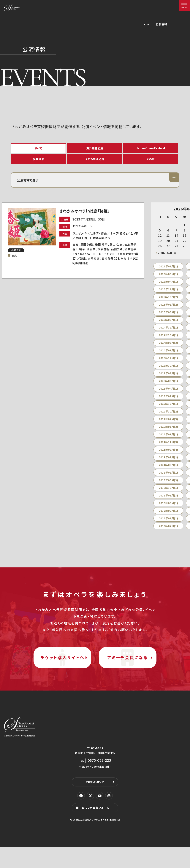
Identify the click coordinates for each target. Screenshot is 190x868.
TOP (146, 24)
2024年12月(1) (168, 333)
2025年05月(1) (168, 318)
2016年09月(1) (168, 524)
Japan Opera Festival (151, 149)
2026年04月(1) (168, 288)
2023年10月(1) (168, 372)
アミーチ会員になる (128, 671)
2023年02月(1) (168, 402)
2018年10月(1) (168, 494)
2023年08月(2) (168, 379)
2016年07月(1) (168, 532)
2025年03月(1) (168, 326)
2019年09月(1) (168, 478)
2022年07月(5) (168, 425)
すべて (39, 149)
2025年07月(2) (168, 310)
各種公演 (39, 163)
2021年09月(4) (168, 456)
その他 (151, 163)
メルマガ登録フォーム (96, 828)
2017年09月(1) (168, 517)
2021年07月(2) (168, 463)
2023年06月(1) (168, 387)
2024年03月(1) (168, 356)
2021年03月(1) (168, 471)
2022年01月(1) (168, 440)
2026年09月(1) (168, 272)
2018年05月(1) (168, 509)
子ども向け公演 (95, 163)
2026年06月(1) (168, 280)
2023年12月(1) (168, 364)
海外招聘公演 (95, 149)
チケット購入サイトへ (62, 671)
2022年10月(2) (168, 417)
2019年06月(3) (168, 486)
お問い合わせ (95, 802)
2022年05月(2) (168, 433)
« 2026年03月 (167, 259)
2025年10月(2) (168, 303)
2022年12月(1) (168, 410)
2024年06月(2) (168, 349)
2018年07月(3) (168, 501)
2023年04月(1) (168, 394)
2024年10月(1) (168, 341)
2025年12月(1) (168, 295)
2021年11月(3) (168, 448)
